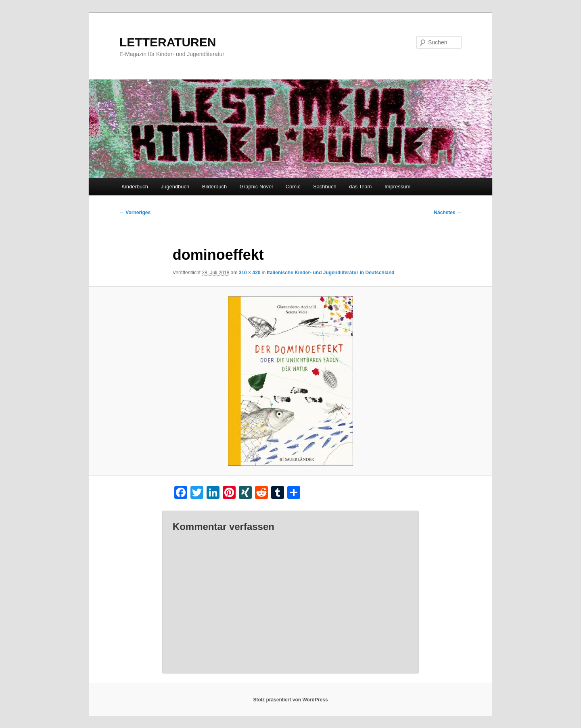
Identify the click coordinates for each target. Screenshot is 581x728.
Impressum (397, 187)
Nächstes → (448, 213)
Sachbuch (325, 187)
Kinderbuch (135, 187)
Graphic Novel (256, 187)
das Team (360, 187)
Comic (293, 187)
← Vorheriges (135, 213)
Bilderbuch (214, 187)
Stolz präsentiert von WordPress (290, 700)
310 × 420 (250, 273)
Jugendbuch (175, 187)
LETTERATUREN (168, 42)
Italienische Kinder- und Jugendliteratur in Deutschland (331, 273)
